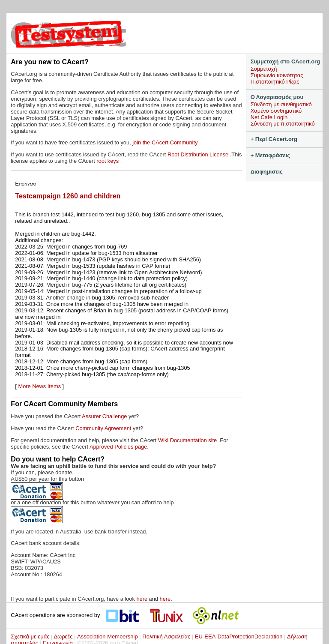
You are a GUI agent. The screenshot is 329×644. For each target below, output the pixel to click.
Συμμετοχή (264, 69)
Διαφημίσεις (267, 172)
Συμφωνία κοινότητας (277, 75)
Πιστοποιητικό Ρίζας (275, 82)
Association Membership (108, 637)
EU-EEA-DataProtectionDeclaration (239, 637)
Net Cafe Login (269, 117)
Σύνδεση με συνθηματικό (281, 104)
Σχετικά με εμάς (30, 637)
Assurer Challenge (105, 416)
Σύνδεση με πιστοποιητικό (283, 124)
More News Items (39, 386)
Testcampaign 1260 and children (68, 196)
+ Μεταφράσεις (270, 155)
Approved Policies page (118, 447)
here (142, 599)
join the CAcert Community (166, 142)
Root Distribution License (199, 154)
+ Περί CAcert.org (274, 139)
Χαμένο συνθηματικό (276, 111)
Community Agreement (103, 428)
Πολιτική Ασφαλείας (166, 637)
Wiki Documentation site (188, 440)
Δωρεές (63, 637)
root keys (108, 161)
